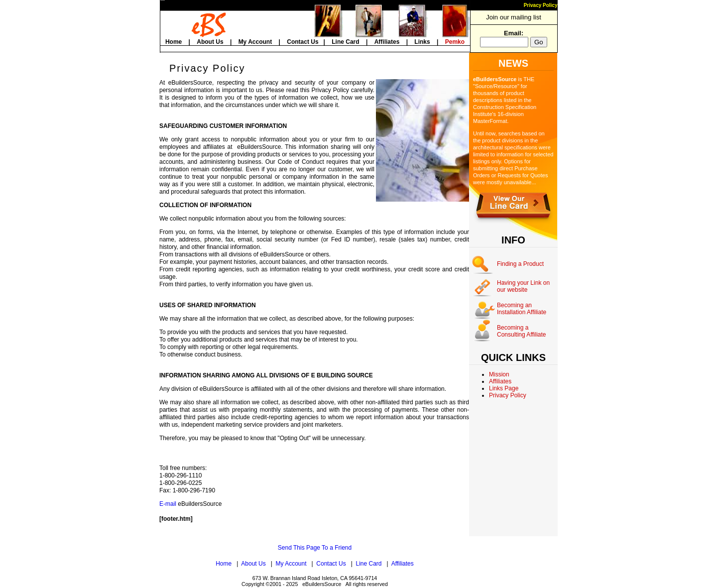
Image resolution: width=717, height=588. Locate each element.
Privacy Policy (541, 5)
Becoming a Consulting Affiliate (522, 331)
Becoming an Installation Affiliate (522, 309)
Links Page (504, 388)
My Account (255, 42)
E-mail (168, 504)
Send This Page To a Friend (315, 548)
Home (174, 42)
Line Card (345, 42)
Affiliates (387, 42)
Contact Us (302, 42)
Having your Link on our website (523, 286)
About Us (210, 42)
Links (422, 42)
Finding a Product (520, 264)
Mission (499, 374)
